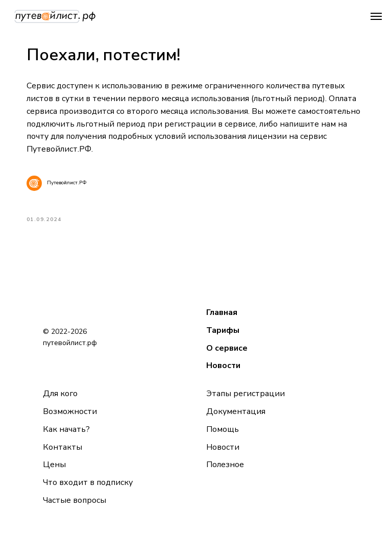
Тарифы (223, 337)
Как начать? (66, 436)
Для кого (60, 401)
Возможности (70, 419)
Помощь (223, 436)
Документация (236, 419)
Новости (223, 373)
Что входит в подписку (88, 490)
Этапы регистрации (246, 401)
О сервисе (227, 355)
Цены (54, 472)
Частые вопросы (75, 507)
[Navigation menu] (376, 16)
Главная (222, 320)
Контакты (63, 454)
